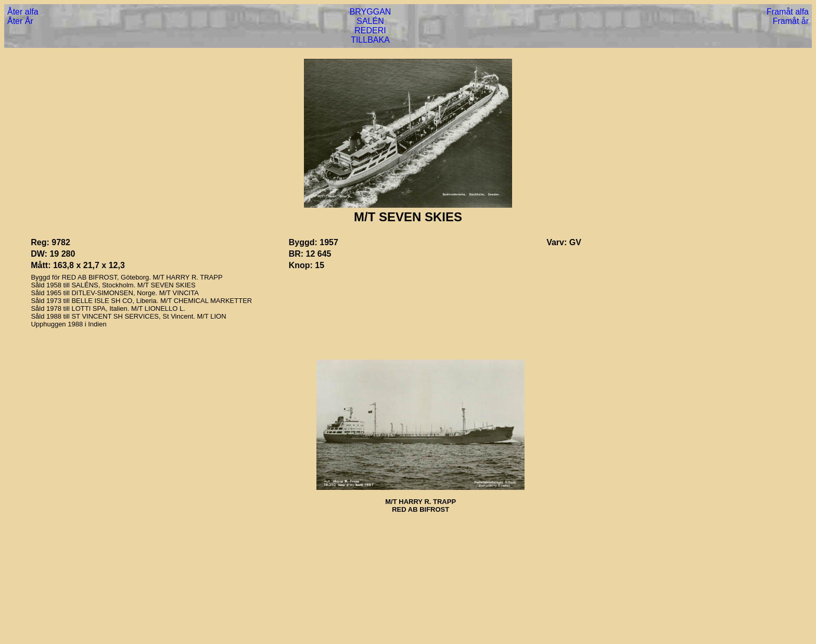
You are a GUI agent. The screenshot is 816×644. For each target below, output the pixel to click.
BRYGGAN (371, 12)
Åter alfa (23, 12)
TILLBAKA (370, 40)
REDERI (370, 30)
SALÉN (370, 21)
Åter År (20, 21)
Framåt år (791, 21)
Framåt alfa (788, 12)
